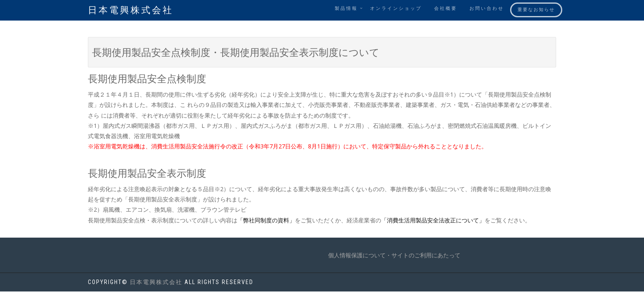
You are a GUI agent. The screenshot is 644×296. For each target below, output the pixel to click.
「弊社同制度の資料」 (266, 220)
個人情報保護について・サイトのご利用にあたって (394, 255)
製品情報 (346, 8)
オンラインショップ (396, 8)
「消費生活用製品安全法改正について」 (433, 220)
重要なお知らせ (536, 10)
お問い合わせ (487, 8)
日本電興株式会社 (131, 10)
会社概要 (446, 8)
